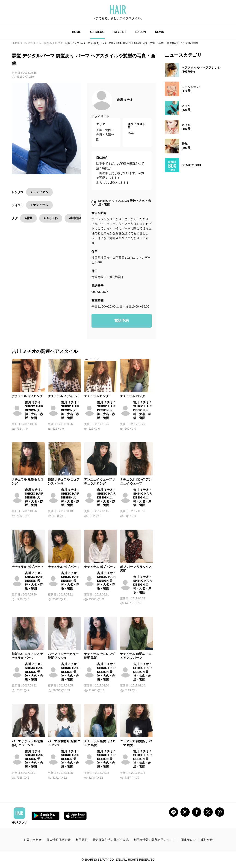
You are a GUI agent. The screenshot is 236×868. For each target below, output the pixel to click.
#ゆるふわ (51, 218)
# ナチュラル (39, 205)
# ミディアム (39, 192)
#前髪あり (76, 218)
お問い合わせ (32, 840)
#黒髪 (28, 218)
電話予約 (121, 321)
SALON (141, 32)
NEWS (160, 32)
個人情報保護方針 (59, 840)
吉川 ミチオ (125, 100)
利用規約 (82, 840)
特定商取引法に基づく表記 (111, 840)
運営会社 (207, 840)
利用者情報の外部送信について (155, 840)
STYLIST (120, 32)
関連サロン (188, 840)
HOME (76, 32)
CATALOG (97, 32)
